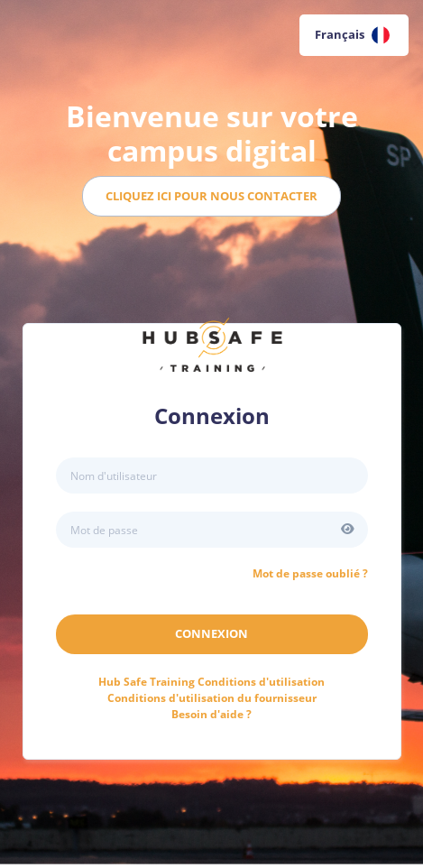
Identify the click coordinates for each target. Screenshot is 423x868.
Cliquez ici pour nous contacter (211, 196)
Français (352, 35)
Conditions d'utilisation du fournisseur (212, 698)
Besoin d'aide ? (211, 714)
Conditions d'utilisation (211, 682)
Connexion (211, 633)
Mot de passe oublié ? (310, 573)
